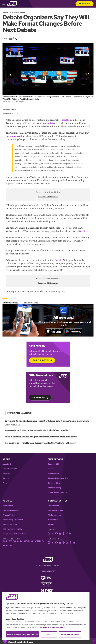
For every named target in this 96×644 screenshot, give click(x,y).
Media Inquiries (55, 515)
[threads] (64, 533)
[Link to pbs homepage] (46, 578)
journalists (48, 123)
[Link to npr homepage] (46, 585)
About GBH (7, 464)
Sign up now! (39, 398)
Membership (53, 474)
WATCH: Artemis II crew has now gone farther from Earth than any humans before (41, 437)
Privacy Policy (9, 515)
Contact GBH (54, 506)
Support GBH (54, 464)
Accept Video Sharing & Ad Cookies (23, 634)
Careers (6, 478)
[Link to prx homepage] (47, 591)
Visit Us (51, 525)
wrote (59, 260)
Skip (49, 634)
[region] (46, 616)
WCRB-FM (7, 546)
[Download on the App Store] (54, 331)
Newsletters (53, 520)
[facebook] (67, 533)
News (5, 12)
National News (18, 12)
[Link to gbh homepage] (12, 4)
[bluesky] (60, 533)
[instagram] (49, 533)
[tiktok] (53, 533)
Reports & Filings (10, 525)
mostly (65, 120)
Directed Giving (55, 483)
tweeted (83, 231)
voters (35, 123)
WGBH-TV (7, 541)
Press (5, 483)
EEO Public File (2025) (12, 529)
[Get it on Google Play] (74, 331)
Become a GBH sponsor (48, 197)
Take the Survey (41, 360)
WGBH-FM (40, 541)
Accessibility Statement (13, 520)
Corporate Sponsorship (58, 478)
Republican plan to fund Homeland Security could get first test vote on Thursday (40, 443)
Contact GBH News (56, 511)
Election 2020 (31, 303)
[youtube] (56, 533)
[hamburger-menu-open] (5, 4)
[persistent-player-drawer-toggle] (93, 641)
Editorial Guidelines (11, 511)
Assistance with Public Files (14, 534)
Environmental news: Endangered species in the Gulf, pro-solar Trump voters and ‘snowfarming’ (47, 421)
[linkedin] (70, 533)
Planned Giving (55, 488)
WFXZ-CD (29, 541)
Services (6, 474)
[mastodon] (64, 543)
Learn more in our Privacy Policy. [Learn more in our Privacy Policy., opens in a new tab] (53, 627)
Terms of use (8, 506)
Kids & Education (10, 469)
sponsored (15, 136)
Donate (84, 4)
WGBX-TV (18, 541)
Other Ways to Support (58, 493)
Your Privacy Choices (70, 634)
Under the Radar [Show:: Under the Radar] (12, 425)
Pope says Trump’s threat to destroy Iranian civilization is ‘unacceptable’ (36, 431)
